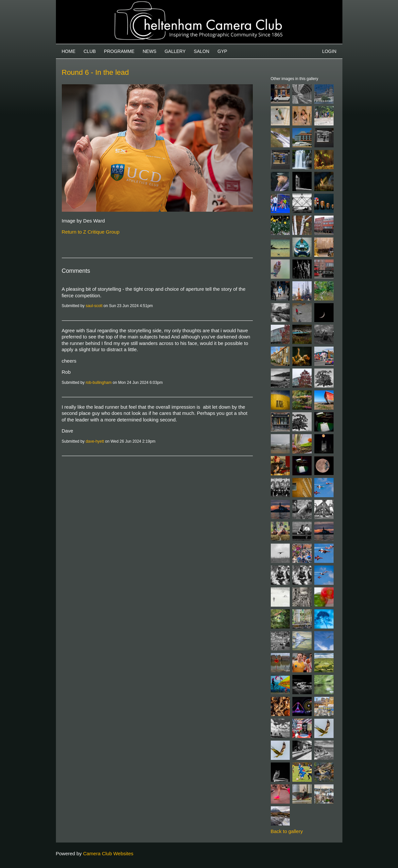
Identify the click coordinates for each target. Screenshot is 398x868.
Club (90, 51)
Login (329, 51)
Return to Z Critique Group (91, 232)
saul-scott (94, 306)
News (149, 51)
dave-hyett (95, 441)
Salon (202, 51)
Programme (119, 51)
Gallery (175, 51)
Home (69, 51)
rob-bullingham (99, 383)
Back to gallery (287, 831)
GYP (222, 51)
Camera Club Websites (108, 853)
